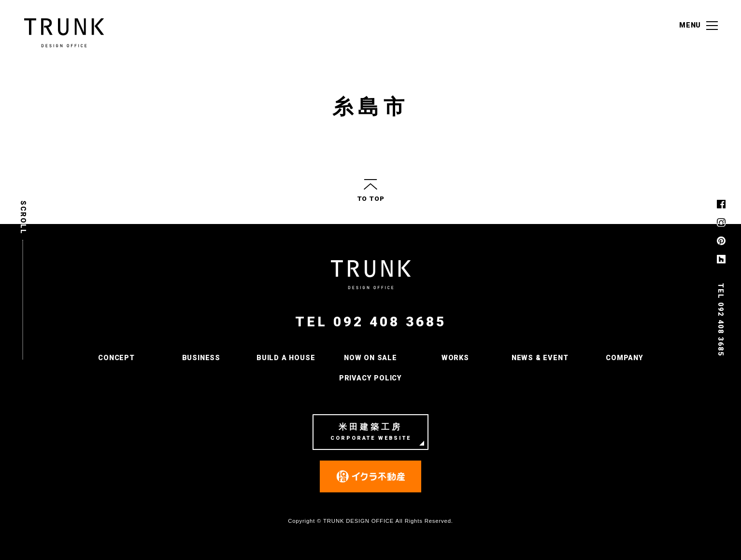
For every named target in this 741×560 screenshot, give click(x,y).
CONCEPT (116, 358)
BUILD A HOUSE (286, 358)
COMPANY (625, 358)
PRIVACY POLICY (370, 378)
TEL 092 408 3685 (371, 322)
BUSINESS (201, 358)
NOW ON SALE (370, 358)
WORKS (455, 358)
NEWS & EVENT (540, 358)
